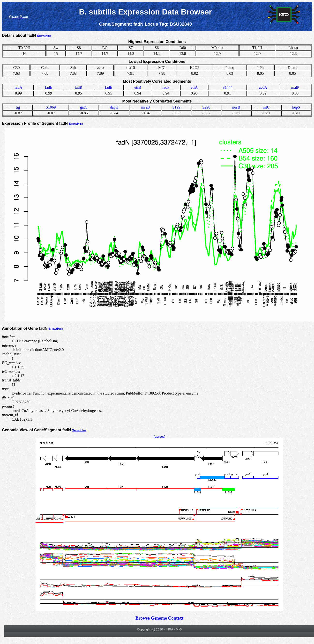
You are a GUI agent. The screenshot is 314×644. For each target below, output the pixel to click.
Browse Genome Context (159, 618)
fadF (166, 87)
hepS (296, 107)
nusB (236, 107)
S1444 (228, 87)
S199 (176, 107)
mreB (146, 107)
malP (295, 87)
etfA (194, 87)
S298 (206, 107)
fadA (18, 87)
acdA (263, 87)
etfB (138, 87)
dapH (114, 107)
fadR (78, 87)
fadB (109, 87)
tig (18, 107)
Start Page (18, 17)
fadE (49, 87)
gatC (84, 107)
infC (266, 107)
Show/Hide (44, 36)
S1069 (51, 107)
